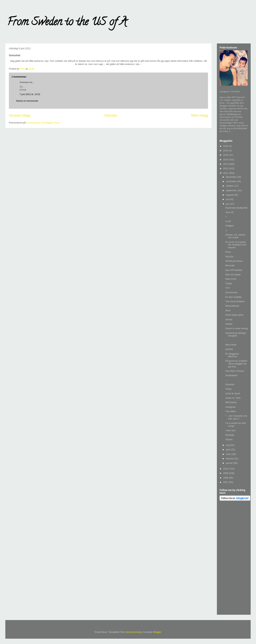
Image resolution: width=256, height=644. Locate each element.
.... (226, 380)
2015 (226, 155)
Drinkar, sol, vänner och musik (235, 236)
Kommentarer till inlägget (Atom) (43, 123)
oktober (230, 186)
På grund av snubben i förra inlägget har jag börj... (236, 364)
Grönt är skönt (233, 393)
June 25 (229, 212)
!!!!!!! (227, 288)
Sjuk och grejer (233, 274)
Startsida (111, 115)
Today (228, 389)
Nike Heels (231, 345)
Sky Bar (229, 257)
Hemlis (229, 320)
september (232, 190)
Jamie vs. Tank (233, 398)
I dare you (230, 430)
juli (228, 199)
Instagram (230, 407)
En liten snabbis (233, 297)
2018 (226, 146)
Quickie (229, 349)
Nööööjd (230, 435)
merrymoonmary (133, 632)
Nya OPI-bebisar (234, 270)
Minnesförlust (232, 306)
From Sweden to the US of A (67, 23)
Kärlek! (229, 324)
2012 (226, 168)
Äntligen (229, 226)
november (231, 181)
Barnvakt (230, 265)
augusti (230, 195)
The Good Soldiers (235, 301)
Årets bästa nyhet (234, 315)
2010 (226, 469)
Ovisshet (230, 384)
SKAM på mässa (234, 261)
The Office (231, 411)
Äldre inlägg (199, 115)
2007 (226, 482)
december (231, 177)
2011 (226, 173)
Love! (228, 221)
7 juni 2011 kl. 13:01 (30, 94)
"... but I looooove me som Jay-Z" (236, 417)
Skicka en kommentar (27, 101)
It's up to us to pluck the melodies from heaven (236, 245)
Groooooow (231, 292)
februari (230, 459)
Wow (228, 310)
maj (228, 445)
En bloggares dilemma (232, 355)
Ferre (228, 252)
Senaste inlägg (20, 115)
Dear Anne (231, 279)
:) (226, 230)
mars (229, 454)
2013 (226, 164)
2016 (226, 150)
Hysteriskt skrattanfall (236, 208)
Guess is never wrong (236, 328)
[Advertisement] (234, 558)
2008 (226, 478)
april (228, 450)
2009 (226, 473)
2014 (226, 160)
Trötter (229, 284)
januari (230, 463)
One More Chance (235, 371)
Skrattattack (231, 375)
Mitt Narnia (231, 402)
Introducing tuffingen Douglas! (236, 334)
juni (228, 204)
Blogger (157, 632)
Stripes (229, 439)
